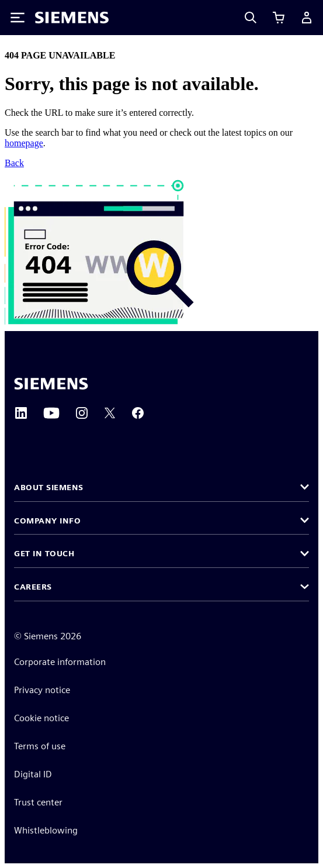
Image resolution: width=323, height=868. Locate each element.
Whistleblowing (46, 830)
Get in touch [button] (44, 553)
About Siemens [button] (49, 487)
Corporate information (60, 662)
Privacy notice (42, 690)
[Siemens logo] (72, 18)
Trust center (38, 802)
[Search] (251, 18)
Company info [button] (47, 521)
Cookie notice (41, 718)
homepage (24, 143)
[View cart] (279, 18)
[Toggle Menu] (18, 18)
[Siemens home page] (51, 384)
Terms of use (40, 746)
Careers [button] (33, 587)
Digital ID (33, 774)
